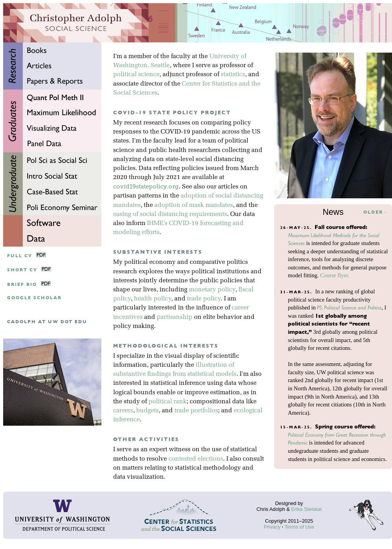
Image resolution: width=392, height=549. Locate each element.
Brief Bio (22, 285)
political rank (168, 402)
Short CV (22, 270)
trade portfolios (196, 411)
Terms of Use (299, 527)
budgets (147, 411)
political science (136, 75)
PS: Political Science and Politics (349, 307)
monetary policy (212, 290)
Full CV (20, 256)
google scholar (34, 298)
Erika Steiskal (306, 509)
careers (123, 411)
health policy (153, 299)
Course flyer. (335, 275)
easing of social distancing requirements (170, 214)
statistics (233, 75)
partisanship (175, 317)
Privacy (272, 527)
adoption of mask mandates (194, 205)
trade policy (204, 299)
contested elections (196, 459)
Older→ (376, 212)
